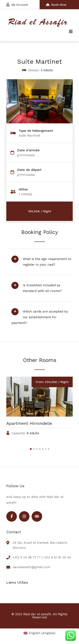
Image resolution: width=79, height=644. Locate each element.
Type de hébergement (36, 131)
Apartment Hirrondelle (29, 423)
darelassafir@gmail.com (31, 567)
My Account (17, 5)
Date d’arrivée (28, 150)
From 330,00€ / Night (52, 382)
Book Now (56, 5)
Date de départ (29, 170)
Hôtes (23, 189)
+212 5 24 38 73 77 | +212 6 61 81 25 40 (42, 557)
